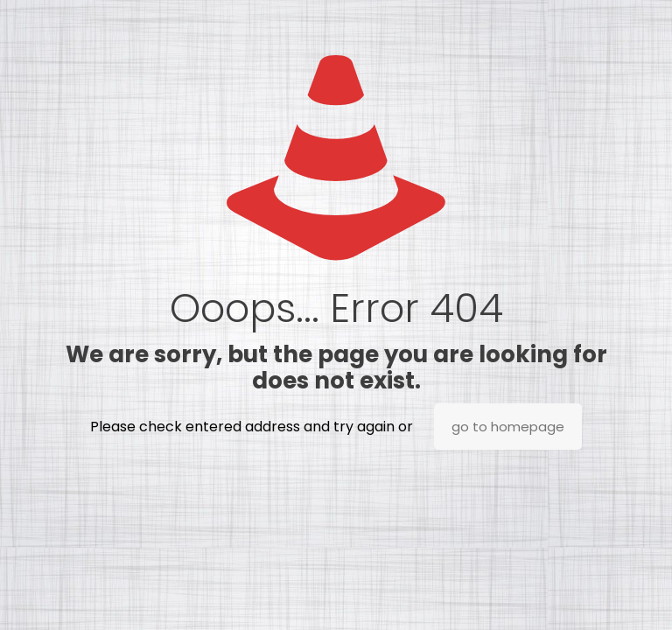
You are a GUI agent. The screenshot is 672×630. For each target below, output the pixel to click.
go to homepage (508, 427)
